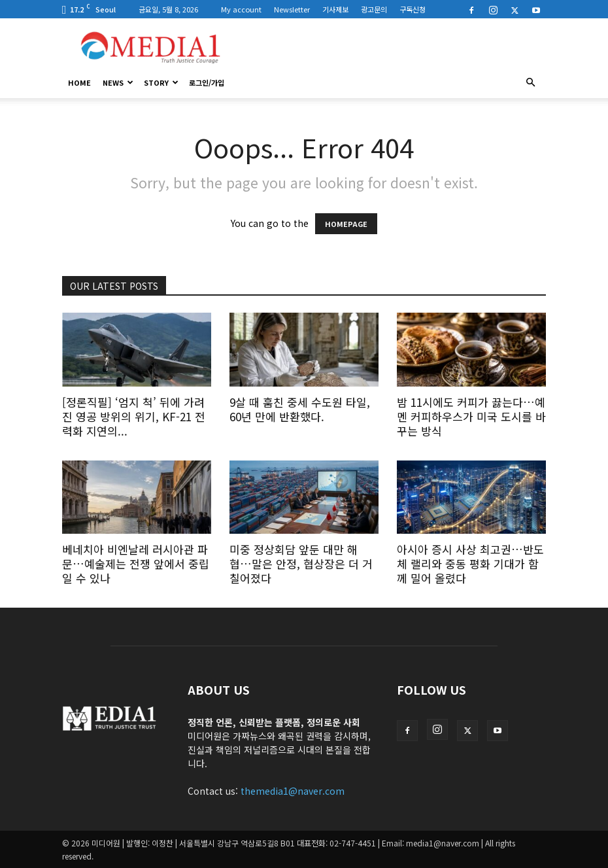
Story (161, 82)
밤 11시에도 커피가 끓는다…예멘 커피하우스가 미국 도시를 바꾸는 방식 (471, 416)
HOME (79, 82)
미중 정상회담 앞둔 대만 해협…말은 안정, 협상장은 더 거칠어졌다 (301, 564)
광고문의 (374, 9)
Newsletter (292, 9)
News (118, 82)
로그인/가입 (207, 82)
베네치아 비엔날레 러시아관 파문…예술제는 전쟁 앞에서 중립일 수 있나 (136, 564)
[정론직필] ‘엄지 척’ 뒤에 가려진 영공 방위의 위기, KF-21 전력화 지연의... (134, 416)
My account (241, 9)
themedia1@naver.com (293, 791)
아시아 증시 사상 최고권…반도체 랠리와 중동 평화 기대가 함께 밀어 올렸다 (470, 564)
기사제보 (335, 9)
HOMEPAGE (346, 224)
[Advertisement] (392, 47)
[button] (530, 82)
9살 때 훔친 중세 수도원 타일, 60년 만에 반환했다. (300, 409)
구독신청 (413, 9)
